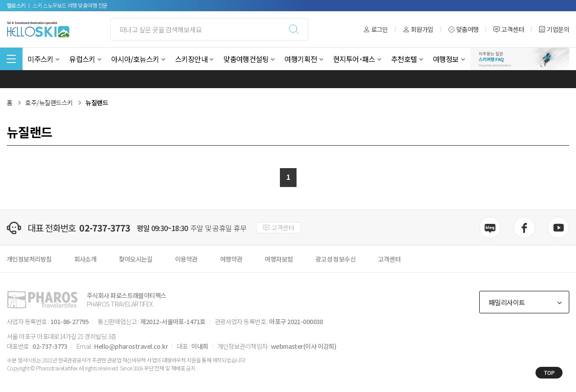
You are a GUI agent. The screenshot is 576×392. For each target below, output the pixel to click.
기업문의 (554, 29)
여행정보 (446, 59)
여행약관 (231, 259)
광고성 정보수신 (336, 259)
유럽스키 (82, 59)
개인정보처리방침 (29, 259)
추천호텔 (404, 59)
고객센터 (508, 29)
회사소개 (85, 259)
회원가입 (418, 29)
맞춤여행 (463, 29)
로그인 (376, 29)
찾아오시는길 (136, 259)
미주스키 (40, 59)
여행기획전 (301, 59)
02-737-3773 (105, 228)
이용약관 (186, 259)
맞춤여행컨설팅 (246, 59)
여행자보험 (279, 259)
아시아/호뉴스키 (135, 59)
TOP (549, 372)
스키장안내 (191, 59)
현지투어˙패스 (354, 59)
